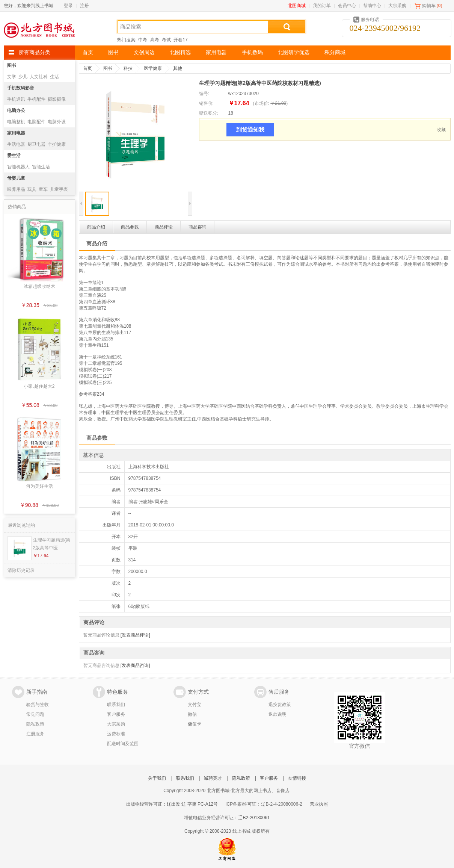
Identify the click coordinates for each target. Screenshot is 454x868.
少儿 (23, 77)
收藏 (441, 130)
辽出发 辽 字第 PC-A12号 (192, 804)
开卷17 (180, 40)
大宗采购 (397, 6)
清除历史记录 (21, 570)
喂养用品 (16, 189)
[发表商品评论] (135, 635)
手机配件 (36, 99)
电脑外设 (57, 122)
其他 (178, 68)
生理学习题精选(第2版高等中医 (52, 544)
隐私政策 (35, 724)
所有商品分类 (35, 52)
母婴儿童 (16, 178)
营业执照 (319, 804)
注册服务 (35, 734)
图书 (113, 52)
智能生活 (41, 167)
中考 (143, 40)
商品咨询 (198, 227)
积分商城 (335, 52)
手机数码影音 (21, 88)
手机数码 (252, 52)
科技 (128, 68)
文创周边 (144, 52)
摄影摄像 (57, 99)
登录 (68, 6)
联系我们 (116, 705)
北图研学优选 (294, 52)
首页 (88, 52)
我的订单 (322, 6)
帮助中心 (372, 6)
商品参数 (130, 227)
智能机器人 (18, 167)
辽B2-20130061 (254, 818)
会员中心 (347, 6)
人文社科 (39, 77)
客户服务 (116, 714)
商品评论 (164, 227)
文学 (12, 77)
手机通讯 (16, 99)
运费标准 (116, 734)
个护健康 (57, 144)
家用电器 (216, 52)
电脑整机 (16, 122)
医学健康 (153, 68)
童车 (43, 189)
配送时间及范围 (123, 744)
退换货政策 (280, 705)
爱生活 (14, 156)
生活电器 (16, 144)
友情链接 (297, 778)
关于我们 (157, 778)
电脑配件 (36, 122)
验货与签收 (38, 705)
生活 (54, 77)
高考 (155, 40)
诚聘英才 (213, 778)
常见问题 (35, 714)
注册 (84, 6)
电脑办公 (16, 110)
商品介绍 (96, 227)
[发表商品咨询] (135, 665)
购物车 (429, 6)
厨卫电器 (36, 144)
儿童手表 (59, 189)
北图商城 (297, 6)
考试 (166, 40)
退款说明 (278, 714)
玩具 (32, 189)
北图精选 (180, 52)
